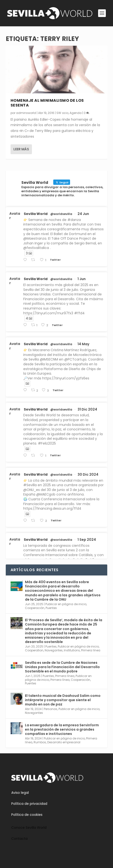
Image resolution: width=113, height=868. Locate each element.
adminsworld (26, 113)
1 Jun (82, 279)
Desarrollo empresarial (64, 742)
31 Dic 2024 (87, 409)
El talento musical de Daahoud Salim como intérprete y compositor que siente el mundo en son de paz (63, 700)
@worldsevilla (61, 214)
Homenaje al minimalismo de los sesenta (47, 103)
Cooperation (34, 650)
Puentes (51, 608)
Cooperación (35, 608)
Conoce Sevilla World (29, 828)
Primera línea (91, 650)
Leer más (21, 149)
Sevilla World (36, 214)
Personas (51, 709)
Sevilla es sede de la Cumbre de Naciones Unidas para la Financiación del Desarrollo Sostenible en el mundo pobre (62, 667)
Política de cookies (27, 815)
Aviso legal (20, 793)
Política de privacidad (29, 804)
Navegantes (54, 650)
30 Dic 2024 (88, 474)
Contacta (19, 839)
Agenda (76, 113)
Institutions (72, 650)
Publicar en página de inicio (66, 604)
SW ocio (62, 113)
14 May (83, 344)
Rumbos (40, 742)
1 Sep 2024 (87, 540)
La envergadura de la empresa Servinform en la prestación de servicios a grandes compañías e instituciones (62, 729)
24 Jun (83, 214)
